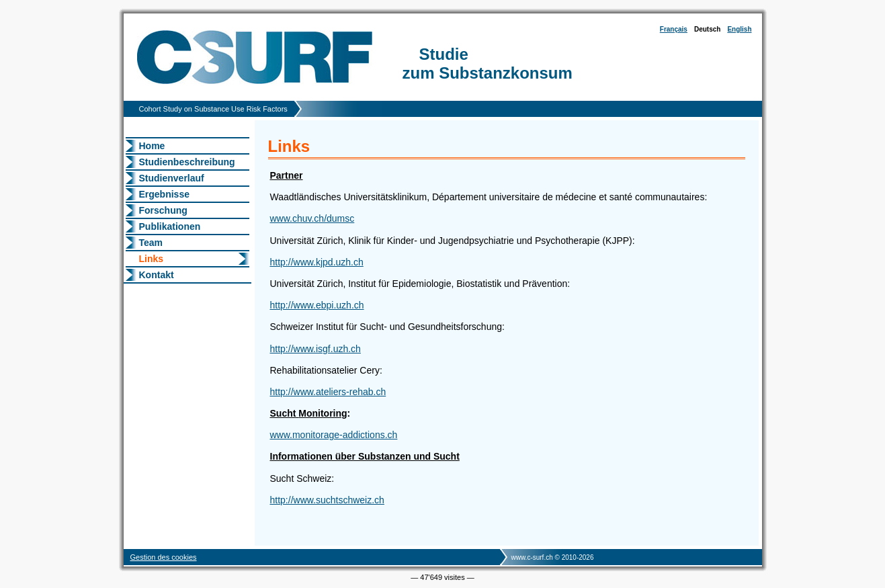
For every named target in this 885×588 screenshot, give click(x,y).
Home (152, 146)
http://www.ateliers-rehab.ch (328, 392)
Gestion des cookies (164, 557)
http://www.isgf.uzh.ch (315, 349)
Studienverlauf (172, 178)
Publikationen (170, 226)
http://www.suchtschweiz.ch (327, 500)
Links (152, 259)
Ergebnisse (164, 194)
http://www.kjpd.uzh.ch (317, 262)
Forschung (163, 210)
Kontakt (157, 275)
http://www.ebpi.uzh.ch (317, 305)
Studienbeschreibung (187, 162)
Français (674, 29)
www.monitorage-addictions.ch (334, 435)
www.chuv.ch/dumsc (312, 218)
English (739, 29)
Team (151, 243)
